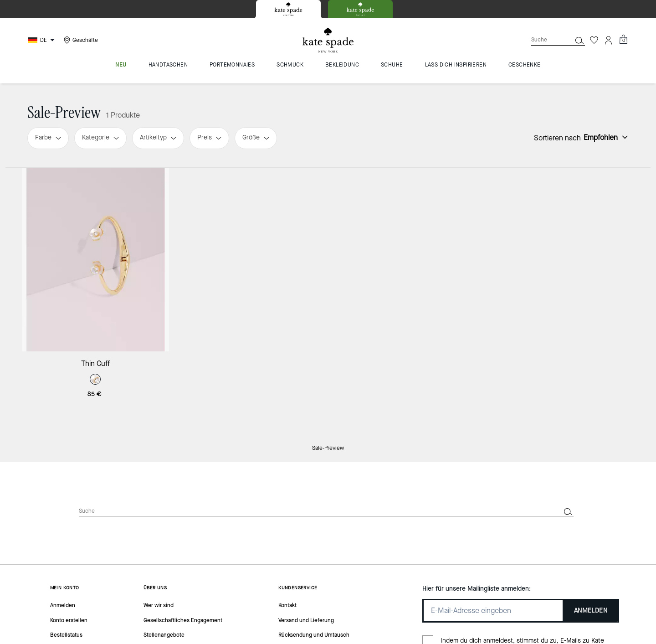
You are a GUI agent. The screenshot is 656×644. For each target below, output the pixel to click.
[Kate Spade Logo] (328, 40)
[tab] (288, 9)
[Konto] (609, 40)
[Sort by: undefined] (605, 137)
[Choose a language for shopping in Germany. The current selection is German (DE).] (43, 40)
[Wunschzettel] (594, 40)
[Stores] (80, 40)
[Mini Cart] (623, 40)
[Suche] (544, 40)
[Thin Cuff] (95, 260)
